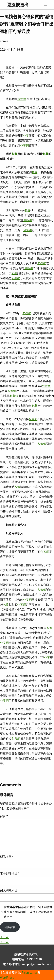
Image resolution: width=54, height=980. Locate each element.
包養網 (22, 99)
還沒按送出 (18, 5)
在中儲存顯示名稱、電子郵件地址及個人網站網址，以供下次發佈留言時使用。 (28, 912)
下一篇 (4, 942)
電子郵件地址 (10, 873)
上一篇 (4, 937)
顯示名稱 (7, 857)
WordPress (7, 978)
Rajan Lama (29, 973)
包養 (26, 136)
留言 (4, 816)
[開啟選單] (46, 5)
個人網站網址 (9, 890)
